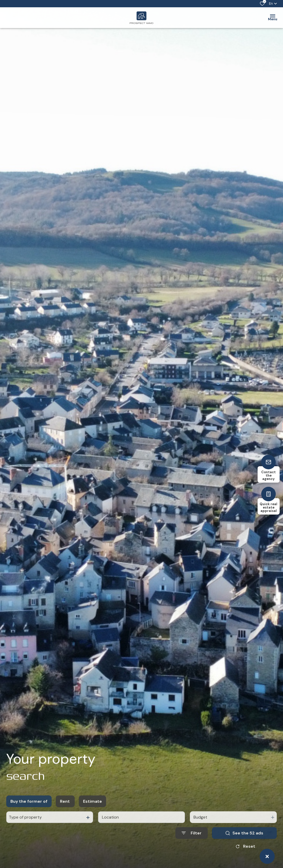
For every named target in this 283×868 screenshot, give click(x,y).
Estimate (92, 818)
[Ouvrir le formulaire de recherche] (192, 850)
